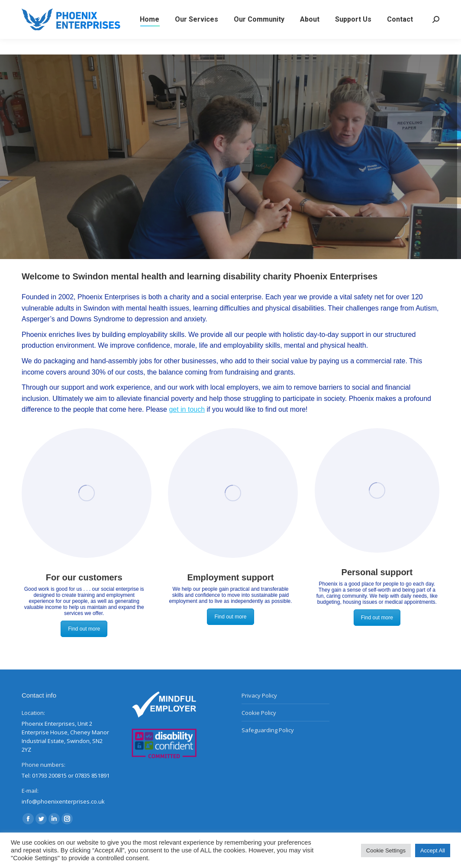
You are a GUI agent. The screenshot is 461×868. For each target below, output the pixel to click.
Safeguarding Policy (268, 730)
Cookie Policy (259, 713)
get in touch (187, 409)
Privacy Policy (259, 695)
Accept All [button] (433, 850)
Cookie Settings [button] (386, 850)
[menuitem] (150, 35)
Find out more (84, 629)
